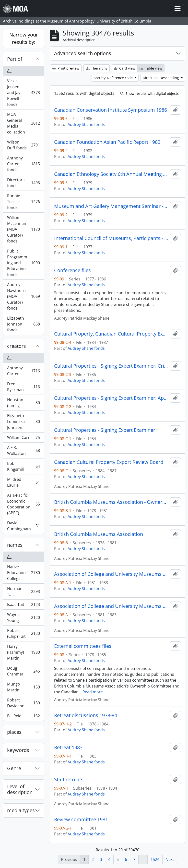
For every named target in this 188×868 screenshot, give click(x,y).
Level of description (20, 789)
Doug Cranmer (23, 671)
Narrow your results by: (24, 38)
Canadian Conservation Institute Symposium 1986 (111, 110)
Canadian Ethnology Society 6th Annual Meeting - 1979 (111, 174)
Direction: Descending (161, 78)
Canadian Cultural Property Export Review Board (109, 462)
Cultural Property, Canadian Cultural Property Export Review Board (111, 334)
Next (170, 859)
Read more (93, 692)
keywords (18, 750)
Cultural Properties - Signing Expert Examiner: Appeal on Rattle (111, 398)
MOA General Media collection (23, 123)
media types (21, 810)
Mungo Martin (23, 687)
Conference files (72, 270)
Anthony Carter (23, 371)
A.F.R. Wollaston (23, 450)
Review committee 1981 (81, 820)
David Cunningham (23, 526)
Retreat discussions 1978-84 (86, 715)
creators (17, 346)
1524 (155, 859)
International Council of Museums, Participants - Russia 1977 (111, 238)
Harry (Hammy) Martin (23, 652)
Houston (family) (23, 403)
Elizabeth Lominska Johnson (23, 422)
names (15, 545)
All (9, 71)
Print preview (66, 68)
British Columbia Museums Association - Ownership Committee (111, 502)
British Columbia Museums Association (99, 534)
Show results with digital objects (149, 93)
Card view (125, 68)
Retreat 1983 (68, 747)
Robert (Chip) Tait (23, 633)
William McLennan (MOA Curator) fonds (23, 229)
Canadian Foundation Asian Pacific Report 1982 (107, 142)
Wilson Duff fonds (23, 145)
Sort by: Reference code (114, 78)
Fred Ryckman (23, 387)
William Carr (23, 439)
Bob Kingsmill (23, 466)
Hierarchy (97, 68)
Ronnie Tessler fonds (23, 202)
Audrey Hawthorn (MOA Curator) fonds (23, 296)
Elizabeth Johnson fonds (23, 324)
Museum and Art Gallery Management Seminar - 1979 (111, 206)
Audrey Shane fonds (86, 124)
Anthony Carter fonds (23, 164)
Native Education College (23, 573)
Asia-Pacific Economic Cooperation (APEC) (23, 504)
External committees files (83, 646)
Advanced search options (83, 53)
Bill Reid (23, 717)
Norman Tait (23, 591)
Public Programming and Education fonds (23, 263)
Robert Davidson (23, 703)
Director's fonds (23, 183)
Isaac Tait (23, 606)
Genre (14, 768)
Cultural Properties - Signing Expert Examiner (105, 430)
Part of (15, 59)
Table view (151, 68)
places (14, 732)
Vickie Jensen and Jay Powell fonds (23, 93)
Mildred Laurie (23, 482)
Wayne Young (23, 617)
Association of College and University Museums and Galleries (111, 574)
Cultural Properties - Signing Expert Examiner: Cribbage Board (111, 366)
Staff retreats (69, 780)
